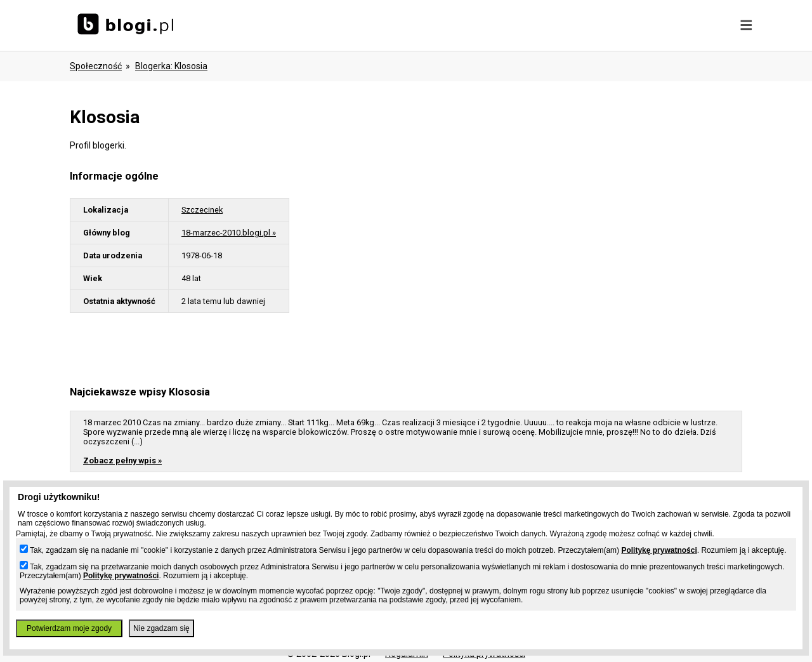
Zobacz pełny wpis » (122, 460)
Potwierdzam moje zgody (69, 628)
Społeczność (96, 66)
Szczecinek (202, 210)
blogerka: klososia (171, 66)
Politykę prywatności (659, 550)
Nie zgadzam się (161, 628)
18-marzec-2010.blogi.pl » (229, 233)
